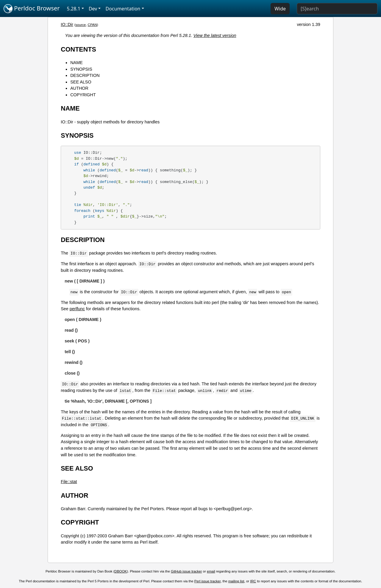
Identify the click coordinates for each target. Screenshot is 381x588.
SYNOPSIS (81, 69)
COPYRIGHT (83, 95)
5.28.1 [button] (74, 9)
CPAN (92, 25)
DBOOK (121, 571)
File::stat (69, 482)
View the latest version (215, 35)
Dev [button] (93, 9)
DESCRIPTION (85, 75)
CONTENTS (78, 49)
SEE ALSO (81, 82)
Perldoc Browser (32, 9)
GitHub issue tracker (186, 571)
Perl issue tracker (207, 581)
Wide (280, 9)
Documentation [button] (123, 9)
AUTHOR (79, 88)
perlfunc (77, 309)
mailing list (236, 581)
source (81, 25)
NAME (76, 63)
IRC (253, 581)
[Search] (337, 9)
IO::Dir (67, 24)
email (211, 571)
